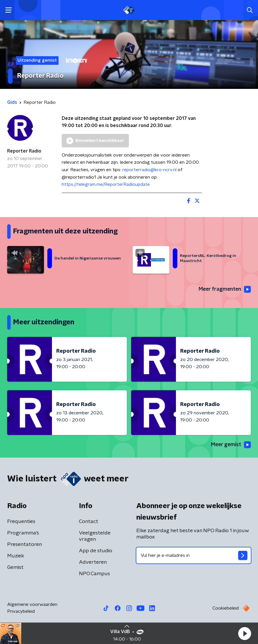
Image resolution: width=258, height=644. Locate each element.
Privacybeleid (21, 612)
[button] (245, 633)
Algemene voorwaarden (32, 605)
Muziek (16, 556)
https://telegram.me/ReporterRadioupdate (106, 184)
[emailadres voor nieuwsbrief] (194, 556)
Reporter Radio (24, 151)
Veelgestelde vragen (95, 536)
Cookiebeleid (226, 608)
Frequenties (21, 522)
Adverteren (93, 563)
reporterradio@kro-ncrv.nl (149, 170)
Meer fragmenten (224, 289)
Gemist (15, 568)
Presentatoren (25, 545)
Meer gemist (230, 445)
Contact (89, 522)
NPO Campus (94, 574)
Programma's (23, 533)
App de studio (96, 551)
